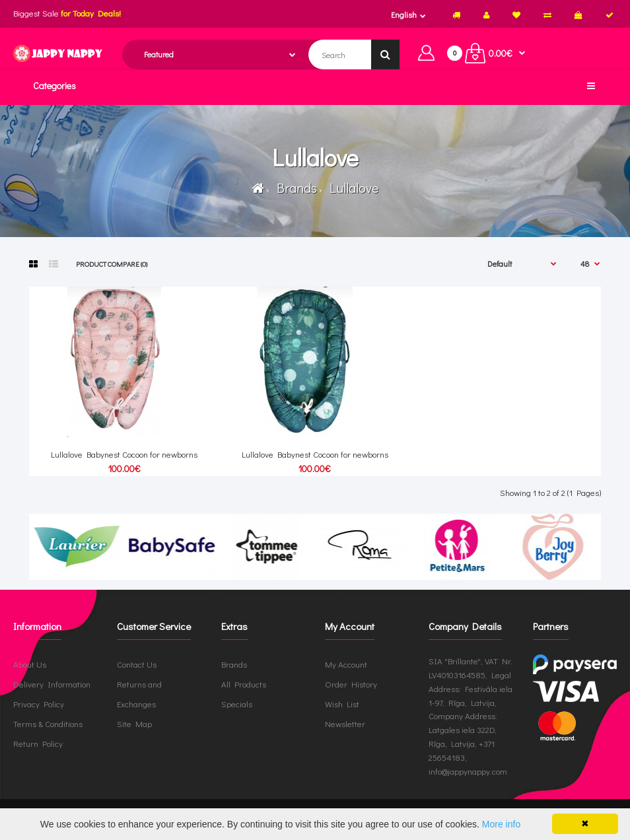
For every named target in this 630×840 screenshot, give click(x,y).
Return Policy (38, 743)
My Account (346, 664)
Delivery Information (52, 684)
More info (501, 824)
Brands (294, 188)
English (404, 15)
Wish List (342, 704)
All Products (244, 684)
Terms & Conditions (48, 723)
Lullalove (351, 188)
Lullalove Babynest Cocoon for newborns (124, 454)
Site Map (134, 723)
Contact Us (137, 664)
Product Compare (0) (112, 264)
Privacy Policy (39, 704)
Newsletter (345, 723)
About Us (30, 664)
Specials (237, 704)
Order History (351, 684)
